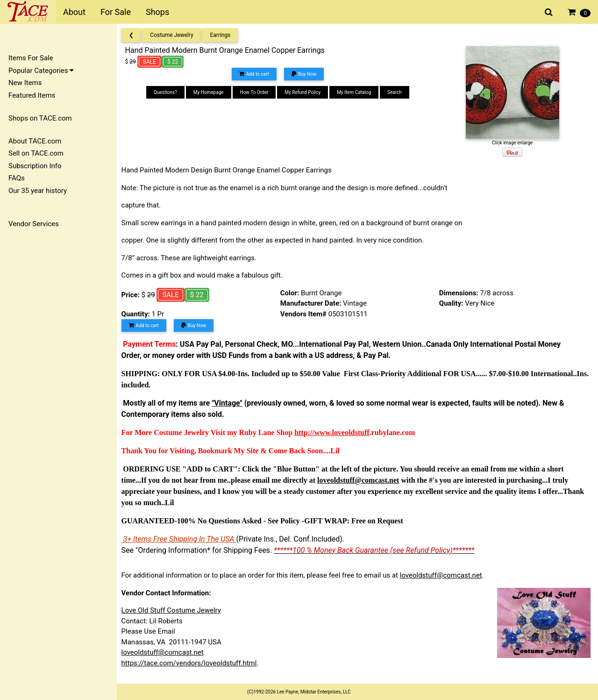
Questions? (167, 92)
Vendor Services (34, 224)
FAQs (17, 178)
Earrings (223, 35)
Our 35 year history (38, 191)
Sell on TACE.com (36, 153)
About (74, 12)
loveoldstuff (354, 432)
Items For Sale (31, 58)
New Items (25, 83)
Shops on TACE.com (40, 118)
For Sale (116, 12)
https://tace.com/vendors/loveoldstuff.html (192, 663)
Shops (157, 12)
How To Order (256, 92)
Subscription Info (35, 166)
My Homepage (210, 92)
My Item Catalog (356, 92)
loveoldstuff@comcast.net (444, 575)
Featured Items (32, 95)
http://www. (316, 432)
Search (396, 92)
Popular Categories (41, 71)
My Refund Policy (305, 92)
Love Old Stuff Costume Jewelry (174, 610)
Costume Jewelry (175, 35)
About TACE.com (35, 141)
